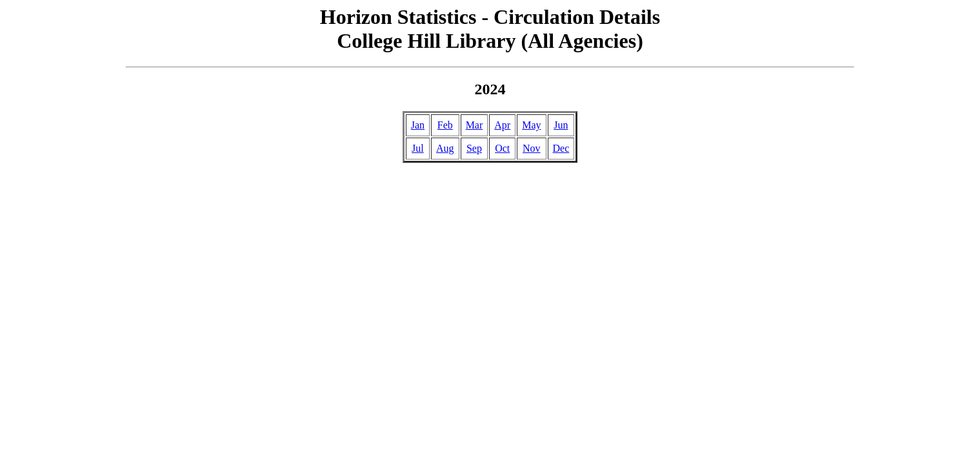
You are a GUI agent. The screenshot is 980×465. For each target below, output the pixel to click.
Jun (561, 125)
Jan (418, 125)
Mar (475, 125)
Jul (418, 148)
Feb (445, 125)
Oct (502, 148)
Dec (561, 148)
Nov (532, 148)
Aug (445, 148)
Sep (474, 148)
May (531, 125)
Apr (502, 125)
